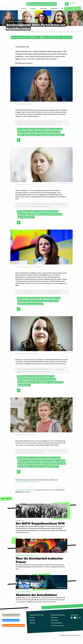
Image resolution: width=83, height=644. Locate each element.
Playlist (73, 9)
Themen (24, 8)
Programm (43, 8)
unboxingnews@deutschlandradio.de (27, 482)
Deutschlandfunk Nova (37, 615)
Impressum (54, 617)
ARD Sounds (34, 37)
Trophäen (33, 623)
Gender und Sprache (57, 625)
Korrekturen (55, 620)
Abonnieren (67, 37)
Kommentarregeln (56, 623)
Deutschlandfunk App (19, 37)
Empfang (32, 620)
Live (67, 9)
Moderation (54, 8)
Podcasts (33, 8)
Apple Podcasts (55, 37)
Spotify (44, 37)
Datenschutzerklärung (58, 615)
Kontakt (32, 617)
